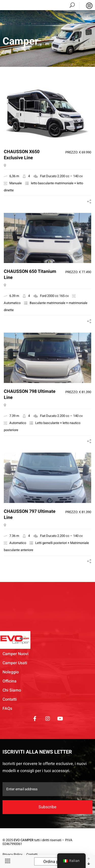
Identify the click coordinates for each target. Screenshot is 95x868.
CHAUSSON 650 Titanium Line (30, 275)
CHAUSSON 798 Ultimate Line (30, 395)
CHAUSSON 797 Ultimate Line (30, 515)
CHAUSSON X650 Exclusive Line (22, 155)
